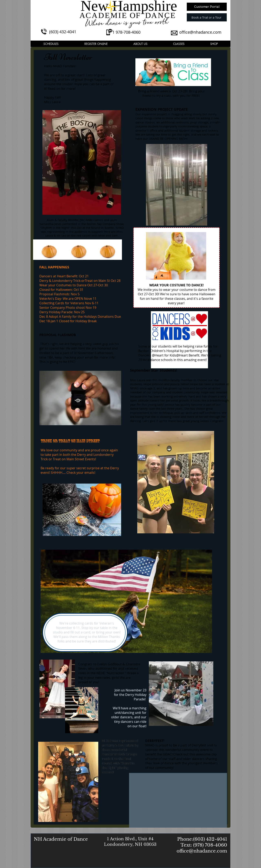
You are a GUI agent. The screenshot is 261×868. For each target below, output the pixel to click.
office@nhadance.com (200, 32)
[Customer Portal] (207, 7)
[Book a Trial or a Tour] (207, 17)
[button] (51, 44)
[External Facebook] (178, 800)
